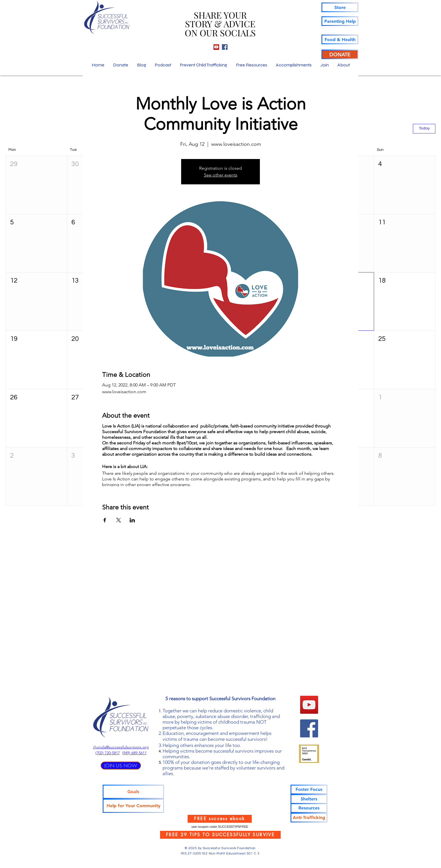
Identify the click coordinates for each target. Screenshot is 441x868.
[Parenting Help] (340, 21)
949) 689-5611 (135, 753)
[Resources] (309, 808)
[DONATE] (340, 54)
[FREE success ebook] (220, 819)
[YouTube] (216, 47)
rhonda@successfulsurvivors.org (121, 747)
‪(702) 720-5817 (108, 753)
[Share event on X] (119, 520)
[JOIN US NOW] (121, 766)
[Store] (340, 7)
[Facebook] (225, 47)
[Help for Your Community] (133, 806)
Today (424, 128)
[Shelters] (309, 799)
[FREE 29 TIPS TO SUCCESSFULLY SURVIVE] (220, 835)
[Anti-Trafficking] (309, 818)
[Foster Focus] (309, 789)
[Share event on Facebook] (105, 520)
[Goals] (133, 792)
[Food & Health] (340, 39)
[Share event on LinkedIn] (132, 520)
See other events (221, 175)
